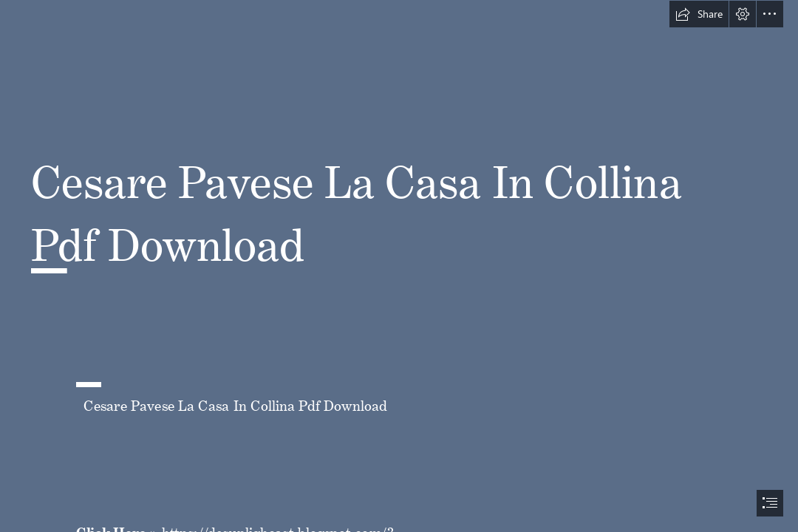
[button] (699, 14)
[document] (399, 266)
